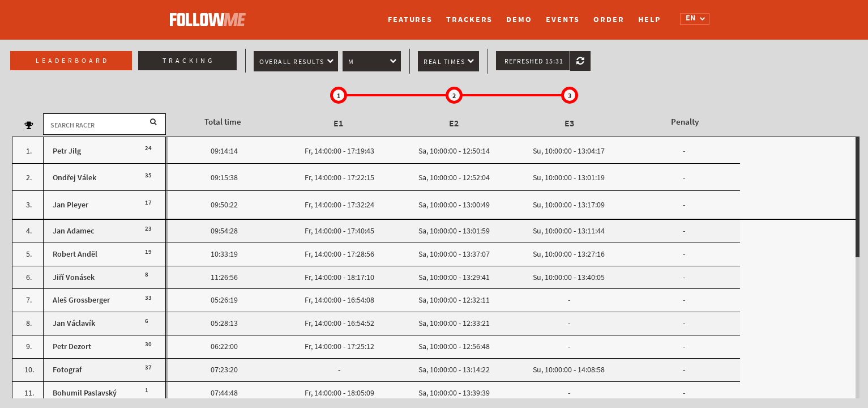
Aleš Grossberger (81, 300)
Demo (519, 20)
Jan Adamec (73, 231)
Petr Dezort (72, 347)
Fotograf (67, 370)
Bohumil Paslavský (85, 393)
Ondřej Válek (74, 178)
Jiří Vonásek (74, 277)
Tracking (189, 61)
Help (649, 20)
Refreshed (534, 61)
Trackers (469, 20)
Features (410, 20)
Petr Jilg (67, 151)
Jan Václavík (74, 323)
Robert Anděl (75, 254)
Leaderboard (72, 61)
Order (609, 20)
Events (563, 20)
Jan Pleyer (70, 205)
